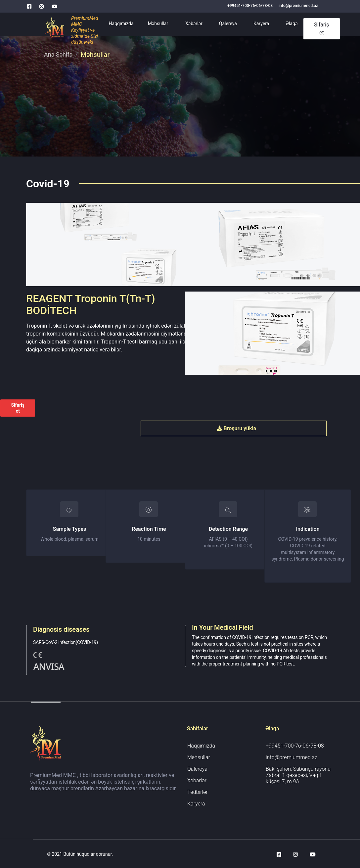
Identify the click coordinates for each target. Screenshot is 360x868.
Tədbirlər (198, 792)
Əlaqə (292, 23)
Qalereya (228, 23)
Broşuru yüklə (237, 428)
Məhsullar (158, 23)
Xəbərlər (194, 23)
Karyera (261, 23)
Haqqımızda (121, 23)
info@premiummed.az (298, 6)
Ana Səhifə (58, 54)
